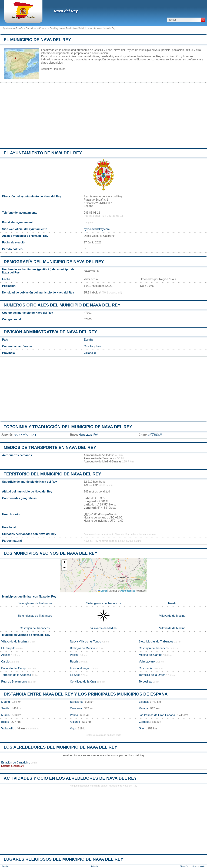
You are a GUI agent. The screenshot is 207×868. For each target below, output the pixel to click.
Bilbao (5, 722)
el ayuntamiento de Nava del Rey (43, 153)
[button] (64, 562)
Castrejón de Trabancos (35, 628)
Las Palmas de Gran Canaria (157, 715)
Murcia (5, 715)
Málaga (143, 708)
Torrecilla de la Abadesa (16, 675)
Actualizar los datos (53, 69)
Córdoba (144, 722)
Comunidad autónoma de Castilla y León (45, 28)
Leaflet (102, 591)
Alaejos (6, 655)
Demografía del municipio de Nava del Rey (54, 262)
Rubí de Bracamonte (14, 682)
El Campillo (8, 648)
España (88, 340)
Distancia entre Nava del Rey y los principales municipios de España (86, 694)
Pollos (74, 655)
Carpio (5, 662)
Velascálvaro (147, 662)
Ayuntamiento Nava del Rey (103, 28)
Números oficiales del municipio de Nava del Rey (62, 305)
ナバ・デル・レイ (26, 435)
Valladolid (90, 353)
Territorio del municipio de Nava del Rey (52, 474)
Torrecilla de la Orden (152, 675)
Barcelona (76, 702)
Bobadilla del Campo (14, 668)
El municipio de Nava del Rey (37, 40)
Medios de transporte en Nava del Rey (50, 447)
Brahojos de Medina (82, 648)
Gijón (142, 728)
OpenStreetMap (127, 591)
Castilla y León (93, 346)
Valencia (144, 702)
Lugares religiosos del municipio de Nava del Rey (63, 859)
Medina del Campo (151, 655)
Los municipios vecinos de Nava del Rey (51, 553)
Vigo (73, 728)
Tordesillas (145, 682)
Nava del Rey (66, 11)
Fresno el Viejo (79, 668)
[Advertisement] (103, 115)
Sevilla (5, 708)
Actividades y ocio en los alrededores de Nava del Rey (70, 778)
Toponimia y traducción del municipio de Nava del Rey (68, 427)
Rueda (172, 603)
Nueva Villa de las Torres (85, 642)
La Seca (75, 675)
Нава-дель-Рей (89, 435)
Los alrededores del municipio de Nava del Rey (60, 747)
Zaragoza (76, 708)
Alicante (75, 722)
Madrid (6, 702)
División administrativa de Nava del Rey (50, 332)
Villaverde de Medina (172, 616)
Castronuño (146, 668)
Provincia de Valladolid (77, 28)
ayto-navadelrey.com (97, 229)
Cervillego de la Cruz (83, 682)
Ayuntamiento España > (14, 28)
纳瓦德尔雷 (155, 435)
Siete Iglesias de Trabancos (35, 603)
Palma (74, 715)
